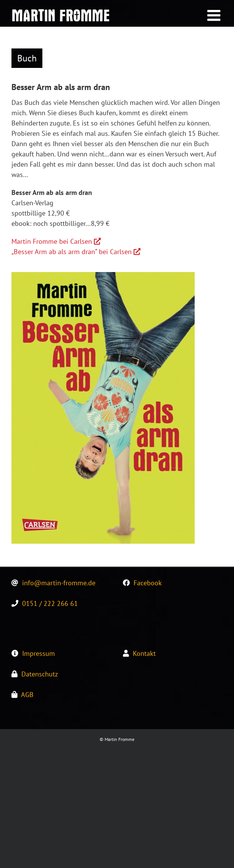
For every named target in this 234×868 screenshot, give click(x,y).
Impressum (39, 653)
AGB (27, 695)
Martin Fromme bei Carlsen (56, 241)
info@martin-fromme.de (59, 583)
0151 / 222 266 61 (50, 603)
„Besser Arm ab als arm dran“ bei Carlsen (76, 252)
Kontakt (144, 653)
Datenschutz (40, 674)
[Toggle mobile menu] (215, 15)
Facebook (148, 583)
